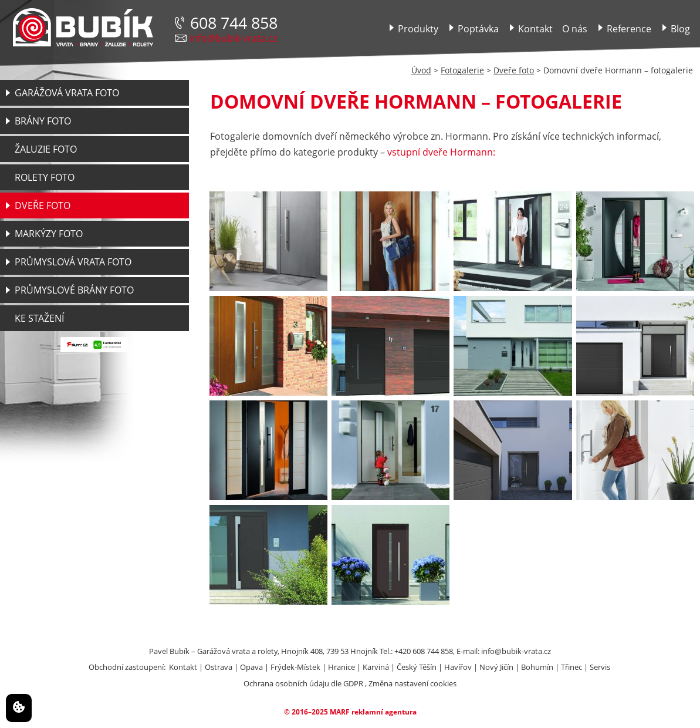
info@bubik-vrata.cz (234, 38)
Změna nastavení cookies (412, 683)
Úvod (421, 70)
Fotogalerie (462, 70)
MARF (340, 712)
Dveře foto (514, 70)
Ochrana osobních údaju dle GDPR (303, 683)
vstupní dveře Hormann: (441, 152)
